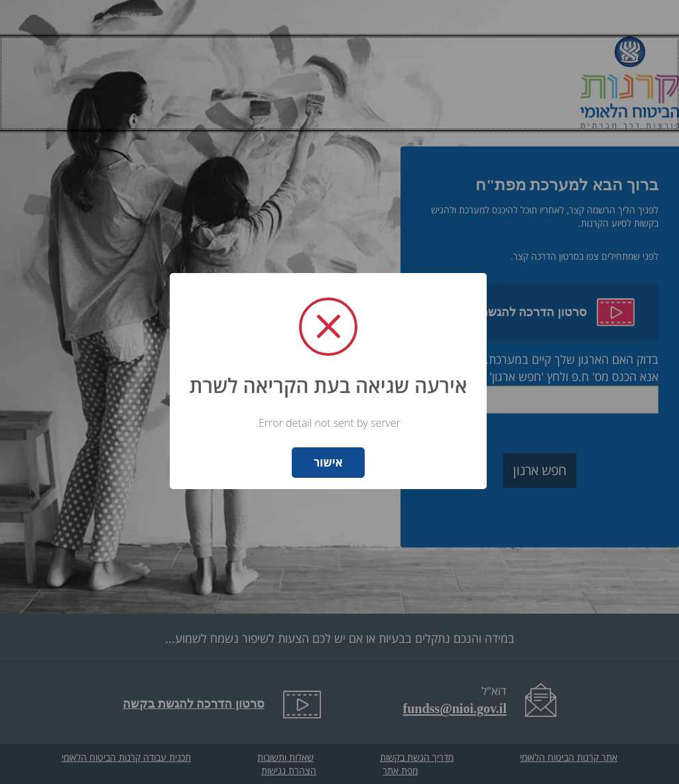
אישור (328, 462)
